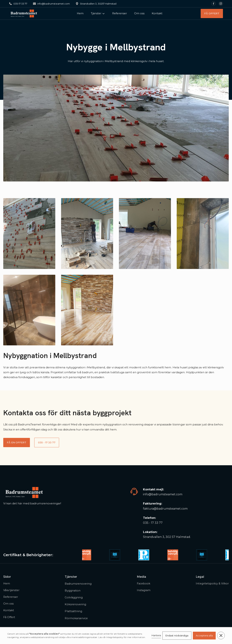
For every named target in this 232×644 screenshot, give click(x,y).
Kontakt (157, 13)
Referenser (120, 13)
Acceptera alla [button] (204, 635)
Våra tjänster (11, 590)
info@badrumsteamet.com (163, 494)
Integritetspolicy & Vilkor (212, 584)
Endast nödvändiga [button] (177, 635)
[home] (24, 13)
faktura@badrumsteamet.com (165, 509)
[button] (98, 13)
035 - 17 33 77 (153, 523)
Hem (80, 13)
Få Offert (9, 617)
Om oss (139, 13)
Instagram (144, 590)
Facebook (144, 584)
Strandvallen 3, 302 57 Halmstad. (167, 537)
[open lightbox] (29, 234)
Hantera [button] (156, 635)
